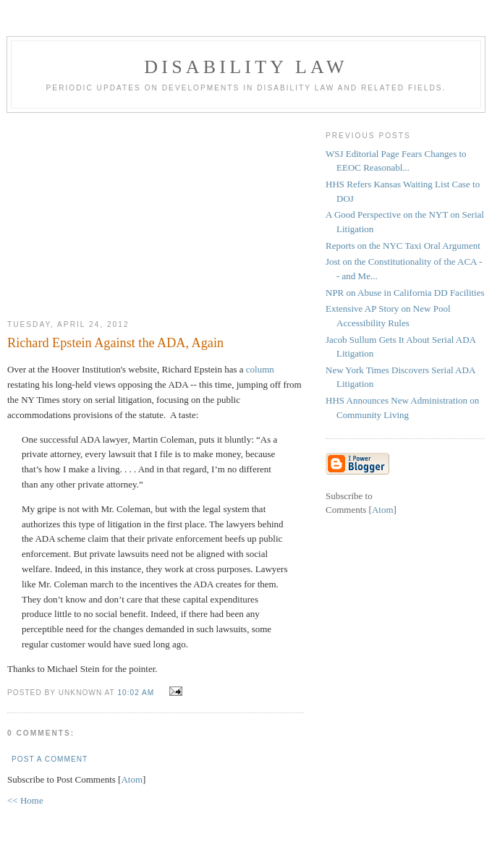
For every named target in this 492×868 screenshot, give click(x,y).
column (260, 369)
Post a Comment (50, 759)
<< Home (25, 800)
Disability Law (246, 67)
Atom (132, 779)
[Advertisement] (156, 210)
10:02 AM (137, 693)
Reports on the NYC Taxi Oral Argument (403, 246)
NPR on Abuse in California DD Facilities (405, 293)
